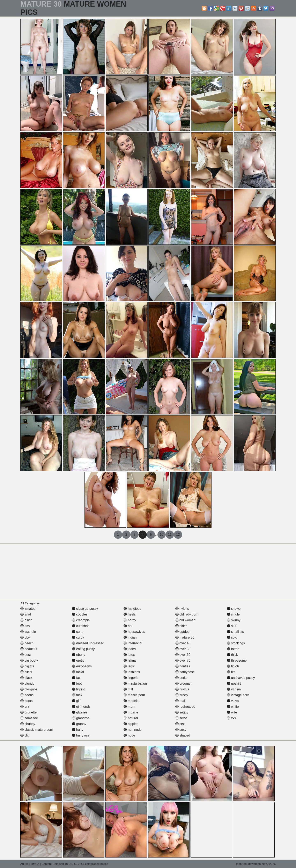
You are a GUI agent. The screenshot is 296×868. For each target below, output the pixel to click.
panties (183, 666)
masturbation (135, 684)
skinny (234, 620)
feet (77, 684)
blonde (27, 684)
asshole (28, 632)
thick (232, 655)
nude (129, 735)
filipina (79, 689)
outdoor (183, 632)
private (182, 689)
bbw (25, 637)
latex (129, 655)
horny (130, 620)
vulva (233, 701)
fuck (77, 695)
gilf (76, 701)
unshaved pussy (241, 678)
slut (232, 626)
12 (178, 535)
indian (130, 637)
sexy (181, 730)
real (180, 701)
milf (128, 689)
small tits (235, 632)
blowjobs (29, 689)
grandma (81, 718)
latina (130, 660)
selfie (181, 718)
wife (232, 712)
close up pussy (85, 609)
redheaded (185, 707)
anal (26, 614)
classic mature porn (37, 730)
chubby (28, 724)
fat (76, 678)
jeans (130, 649)
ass (25, 626)
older (181, 626)
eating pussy (83, 649)
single (233, 614)
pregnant (184, 684)
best (26, 655)
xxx (231, 718)
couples (80, 614)
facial (78, 672)
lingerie (131, 678)
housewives (134, 632)
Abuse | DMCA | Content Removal (42, 864)
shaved (183, 735)
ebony (79, 655)
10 (162, 535)
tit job (233, 666)
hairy (78, 730)
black (26, 678)
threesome (237, 660)
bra (25, 707)
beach (27, 643)
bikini (26, 672)
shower (234, 609)
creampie (81, 620)
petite (182, 678)
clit (24, 735)
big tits (27, 666)
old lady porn (187, 614)
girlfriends (81, 707)
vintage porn (238, 695)
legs (129, 666)
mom (129, 707)
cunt (77, 632)
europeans (82, 666)
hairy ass (81, 735)
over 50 (183, 649)
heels (130, 614)
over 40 (183, 643)
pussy (182, 695)
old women (185, 620)
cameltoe (29, 718)
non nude (132, 730)
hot (128, 626)
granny (79, 724)
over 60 (183, 655)
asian (26, 620)
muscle (131, 712)
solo (232, 637)
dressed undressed (88, 643)
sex (180, 724)
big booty (29, 660)
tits (231, 672)
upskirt (234, 684)
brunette (28, 712)
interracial (133, 643)
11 (170, 535)
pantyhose (185, 672)
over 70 (183, 660)
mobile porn (134, 695)
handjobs (132, 609)
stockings (236, 643)
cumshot (80, 626)
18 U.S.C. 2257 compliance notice (86, 864)
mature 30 (185, 637)
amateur (28, 609)
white (233, 707)
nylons (182, 609)
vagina (234, 689)
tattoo (233, 649)
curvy (78, 637)
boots (27, 701)
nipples (131, 724)
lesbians (132, 672)
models (131, 701)
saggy (182, 712)
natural (131, 718)
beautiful (29, 649)
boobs (27, 695)
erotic (78, 660)
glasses (80, 712)
